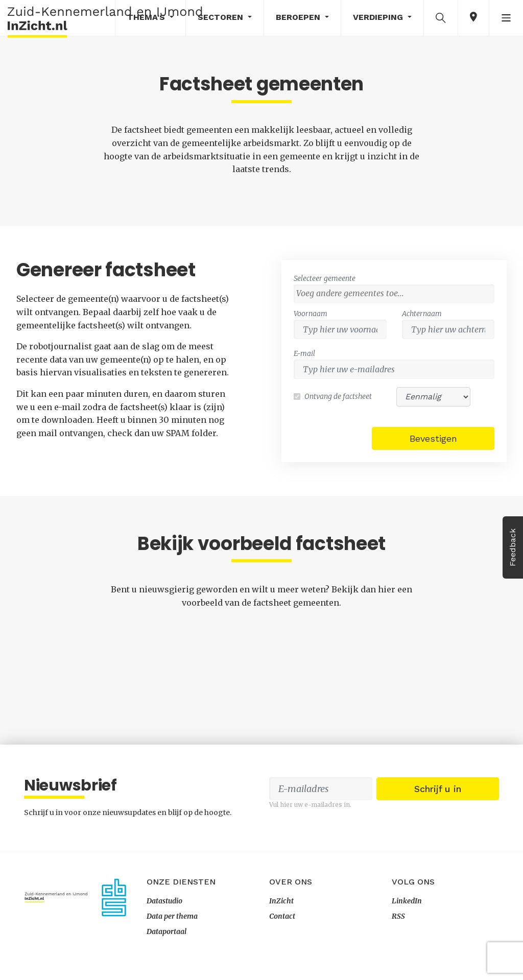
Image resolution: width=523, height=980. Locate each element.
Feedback (513, 547)
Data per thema (172, 916)
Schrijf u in (438, 789)
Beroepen (299, 17)
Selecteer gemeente (325, 278)
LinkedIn (407, 901)
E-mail (304, 353)
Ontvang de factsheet (338, 396)
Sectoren (222, 17)
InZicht (281, 901)
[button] (441, 17)
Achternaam (422, 314)
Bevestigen (433, 438)
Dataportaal (167, 931)
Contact (282, 916)
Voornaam (311, 314)
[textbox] (397, 293)
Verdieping (379, 17)
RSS (398, 916)
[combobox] (394, 294)
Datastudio (164, 901)
